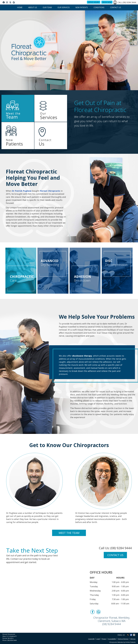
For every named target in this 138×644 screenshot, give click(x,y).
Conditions (99, 7)
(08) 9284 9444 (129, 2)
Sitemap (133, 639)
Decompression (117, 263)
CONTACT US (115, 555)
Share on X (128, 635)
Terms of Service (123, 639)
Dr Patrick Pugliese (22, 191)
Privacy (104, 639)
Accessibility (112, 639)
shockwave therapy (82, 356)
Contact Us (116, 7)
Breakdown (85, 278)
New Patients (82, 7)
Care (22, 278)
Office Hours (94, 2)
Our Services (64, 7)
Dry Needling (53, 263)
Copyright (91, 639)
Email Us (121, 635)
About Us (33, 7)
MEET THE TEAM (69, 533)
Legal (98, 639)
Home (20, 7)
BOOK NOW (107, 2)
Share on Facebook (131, 635)
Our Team (47, 7)
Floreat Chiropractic (50, 191)
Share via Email (134, 635)
